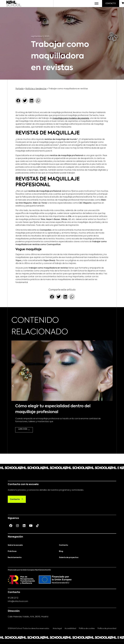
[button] (18, 100)
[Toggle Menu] (95, 3)
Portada (19, 88)
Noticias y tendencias (36, 88)
